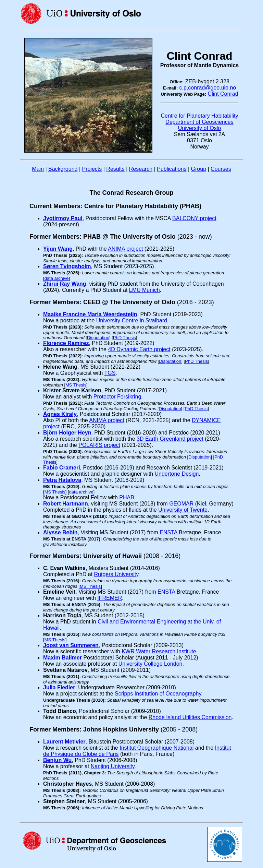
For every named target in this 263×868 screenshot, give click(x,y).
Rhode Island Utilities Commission (190, 717)
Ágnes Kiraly (60, 414)
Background (63, 169)
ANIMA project (125, 249)
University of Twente (183, 510)
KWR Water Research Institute (159, 651)
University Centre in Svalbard (132, 320)
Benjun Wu (57, 760)
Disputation (98, 338)
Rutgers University (116, 574)
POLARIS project (99, 445)
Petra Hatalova (62, 480)
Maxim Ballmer (62, 658)
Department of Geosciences (199, 122)
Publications (172, 169)
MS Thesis (76, 385)
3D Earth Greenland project (170, 439)
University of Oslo (199, 128)
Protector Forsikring (117, 397)
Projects (92, 169)
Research (141, 169)
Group (199, 169)
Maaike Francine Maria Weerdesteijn (90, 314)
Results (115, 169)
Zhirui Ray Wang (65, 284)
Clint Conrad (223, 94)
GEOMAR (181, 504)
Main (38, 169)
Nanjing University (113, 766)
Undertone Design (177, 474)
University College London (151, 664)
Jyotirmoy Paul (63, 218)
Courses (221, 169)
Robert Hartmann (66, 504)
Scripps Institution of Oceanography (158, 694)
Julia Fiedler (59, 687)
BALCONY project (194, 218)
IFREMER (110, 598)
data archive (57, 278)
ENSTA (168, 532)
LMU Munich (145, 290)
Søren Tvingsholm (67, 266)
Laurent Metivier (64, 742)
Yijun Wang (58, 249)
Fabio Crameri (62, 468)
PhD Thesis (124, 338)
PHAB (127, 497)
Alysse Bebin (60, 532)
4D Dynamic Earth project (139, 349)
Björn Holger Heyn (67, 433)
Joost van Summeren (71, 645)
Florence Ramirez (66, 343)
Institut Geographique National (156, 748)
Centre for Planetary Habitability (200, 116)
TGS (110, 373)
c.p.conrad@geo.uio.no (208, 88)
